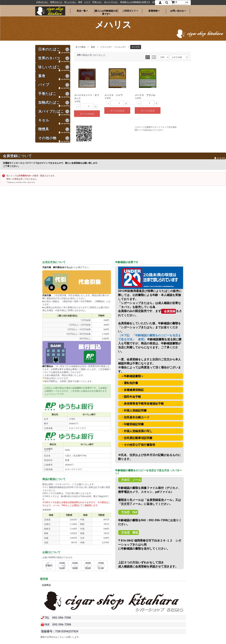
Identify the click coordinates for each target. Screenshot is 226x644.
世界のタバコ (70, 2)
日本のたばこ (56, 2)
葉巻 (94, 2)
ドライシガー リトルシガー (113, 47)
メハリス (136, 47)
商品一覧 (82, 11)
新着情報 (154, 11)
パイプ (101, 2)
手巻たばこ (111, 2)
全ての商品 (81, 47)
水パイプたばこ (125, 2)
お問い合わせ (178, 11)
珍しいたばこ (84, 2)
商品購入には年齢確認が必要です (149, 2)
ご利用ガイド (130, 11)
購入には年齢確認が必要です (106, 12)
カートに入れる (87, 114)
